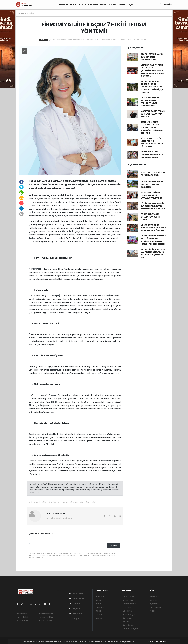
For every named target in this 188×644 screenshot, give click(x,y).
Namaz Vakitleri (130, 604)
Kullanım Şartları (46, 614)
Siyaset (112, 4)
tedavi (62, 216)
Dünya (74, 4)
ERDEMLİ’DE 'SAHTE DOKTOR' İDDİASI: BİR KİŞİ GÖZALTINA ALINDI (152, 155)
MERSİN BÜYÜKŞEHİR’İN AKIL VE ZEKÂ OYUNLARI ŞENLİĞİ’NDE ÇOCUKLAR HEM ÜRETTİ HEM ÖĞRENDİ (153, 240)
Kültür (83, 4)
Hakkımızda (22, 614)
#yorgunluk (63, 502)
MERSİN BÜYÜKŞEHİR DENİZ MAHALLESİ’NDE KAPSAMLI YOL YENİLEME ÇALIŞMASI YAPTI (153, 253)
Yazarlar (75, 603)
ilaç (35, 212)
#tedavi (53, 502)
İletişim (74, 618)
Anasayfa (23, 13)
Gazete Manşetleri (131, 628)
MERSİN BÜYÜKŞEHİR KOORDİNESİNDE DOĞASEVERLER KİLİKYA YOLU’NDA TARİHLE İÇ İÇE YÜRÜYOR (152, 87)
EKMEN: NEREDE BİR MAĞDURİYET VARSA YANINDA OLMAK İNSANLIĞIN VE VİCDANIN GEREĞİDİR (152, 127)
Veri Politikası (23, 621)
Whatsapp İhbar (46, 617)
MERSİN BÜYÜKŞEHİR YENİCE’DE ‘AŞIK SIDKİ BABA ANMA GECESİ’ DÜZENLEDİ (153, 228)
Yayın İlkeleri (23, 617)
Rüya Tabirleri (155, 607)
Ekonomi (64, 4)
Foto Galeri (77, 594)
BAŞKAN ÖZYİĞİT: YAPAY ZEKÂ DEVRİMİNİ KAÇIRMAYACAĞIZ (152, 57)
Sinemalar (127, 618)
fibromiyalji (83, 199)
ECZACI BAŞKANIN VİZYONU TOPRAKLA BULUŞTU (153, 174)
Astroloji (153, 611)
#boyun (74, 502)
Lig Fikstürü (128, 611)
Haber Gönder (45, 621)
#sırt (88, 502)
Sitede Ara (154, 597)
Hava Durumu (129, 597)
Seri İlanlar (127, 621)
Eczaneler (127, 607)
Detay (150, 641)
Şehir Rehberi (129, 625)
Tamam (161, 641)
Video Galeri (77, 598)
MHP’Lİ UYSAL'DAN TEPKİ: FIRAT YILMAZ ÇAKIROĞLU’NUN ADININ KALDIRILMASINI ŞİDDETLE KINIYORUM (152, 70)
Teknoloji (93, 4)
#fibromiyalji (35, 502)
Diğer (131, 4)
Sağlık (103, 4)
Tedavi (71, 195)
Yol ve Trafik (128, 600)
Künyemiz (76, 613)
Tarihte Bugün (129, 614)
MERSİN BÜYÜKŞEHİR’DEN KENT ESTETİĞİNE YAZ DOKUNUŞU (152, 184)
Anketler (153, 600)
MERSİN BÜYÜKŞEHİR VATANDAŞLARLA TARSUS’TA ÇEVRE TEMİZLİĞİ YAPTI (150, 102)
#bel (82, 502)
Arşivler (75, 609)
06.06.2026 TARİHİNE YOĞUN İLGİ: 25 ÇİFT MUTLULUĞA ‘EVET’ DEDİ (152, 195)
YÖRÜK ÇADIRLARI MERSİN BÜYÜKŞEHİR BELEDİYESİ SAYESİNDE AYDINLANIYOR (153, 206)
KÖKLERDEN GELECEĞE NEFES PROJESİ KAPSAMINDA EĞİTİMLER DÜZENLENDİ (152, 142)
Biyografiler (154, 604)
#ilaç (45, 502)
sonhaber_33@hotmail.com (59, 518)
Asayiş (122, 4)
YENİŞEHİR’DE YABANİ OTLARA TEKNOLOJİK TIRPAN (150, 217)
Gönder (113, 546)
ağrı (83, 228)
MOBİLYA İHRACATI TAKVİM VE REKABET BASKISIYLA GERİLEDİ (153, 114)
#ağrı (95, 502)
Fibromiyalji (73, 225)
